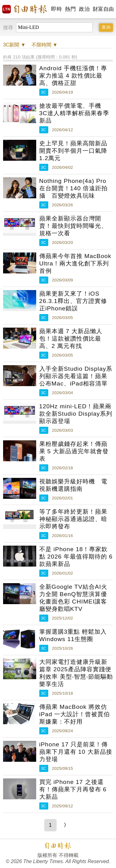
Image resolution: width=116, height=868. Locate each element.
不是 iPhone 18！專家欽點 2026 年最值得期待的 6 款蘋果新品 (76, 557)
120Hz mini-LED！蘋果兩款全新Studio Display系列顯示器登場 (76, 414)
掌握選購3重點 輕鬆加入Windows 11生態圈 (73, 635)
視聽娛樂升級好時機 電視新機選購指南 (73, 485)
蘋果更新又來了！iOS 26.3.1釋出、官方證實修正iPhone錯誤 (73, 301)
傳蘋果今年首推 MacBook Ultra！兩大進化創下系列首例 (75, 263)
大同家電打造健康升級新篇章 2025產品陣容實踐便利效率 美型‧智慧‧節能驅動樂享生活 (76, 673)
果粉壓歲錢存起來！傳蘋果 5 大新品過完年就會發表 (74, 451)
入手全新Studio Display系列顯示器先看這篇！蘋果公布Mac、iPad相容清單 (76, 376)
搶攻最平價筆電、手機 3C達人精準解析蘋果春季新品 (74, 113)
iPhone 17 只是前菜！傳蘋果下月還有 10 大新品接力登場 (76, 752)
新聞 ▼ (14, 45)
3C (44, 92)
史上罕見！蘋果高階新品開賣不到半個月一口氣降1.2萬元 (73, 151)
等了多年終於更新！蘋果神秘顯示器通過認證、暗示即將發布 (73, 519)
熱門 (70, 9)
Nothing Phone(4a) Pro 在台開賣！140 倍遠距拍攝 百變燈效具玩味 (73, 188)
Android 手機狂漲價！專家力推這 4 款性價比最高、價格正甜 (73, 76)
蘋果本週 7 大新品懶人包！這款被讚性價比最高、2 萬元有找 (71, 339)
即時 (56, 9)
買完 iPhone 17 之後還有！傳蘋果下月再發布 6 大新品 (73, 789)
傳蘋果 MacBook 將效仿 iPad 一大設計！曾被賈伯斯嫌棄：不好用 (75, 714)
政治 (84, 9)
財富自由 (103, 9)
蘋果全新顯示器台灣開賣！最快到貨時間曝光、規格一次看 (73, 226)
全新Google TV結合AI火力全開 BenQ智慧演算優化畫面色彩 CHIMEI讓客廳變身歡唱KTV (73, 598)
